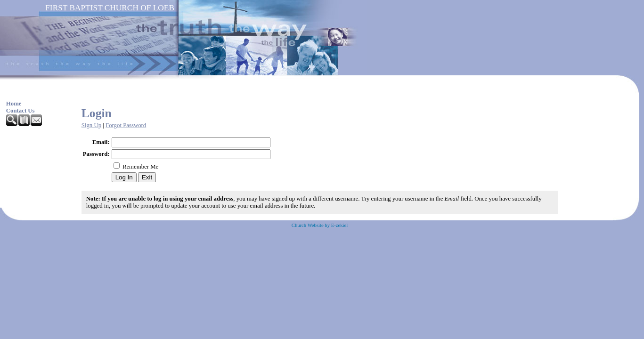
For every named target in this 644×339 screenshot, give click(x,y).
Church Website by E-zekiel (320, 225)
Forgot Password (126, 125)
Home (14, 104)
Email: (101, 142)
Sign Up (91, 125)
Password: (96, 154)
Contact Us (20, 111)
